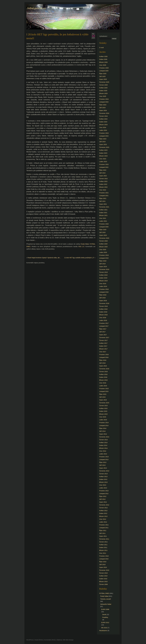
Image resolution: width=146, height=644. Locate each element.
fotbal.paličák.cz (37, 8)
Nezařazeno (103, 631)
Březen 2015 (103, 414)
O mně (101, 48)
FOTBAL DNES (104, 593)
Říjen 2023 (103, 139)
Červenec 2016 (104, 369)
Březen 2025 (103, 93)
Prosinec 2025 (104, 68)
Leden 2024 (103, 130)
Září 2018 (102, 298)
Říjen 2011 (103, 531)
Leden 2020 (103, 252)
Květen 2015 (103, 408)
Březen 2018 (103, 315)
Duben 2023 (103, 153)
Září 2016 (102, 363)
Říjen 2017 (103, 329)
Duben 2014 (103, 445)
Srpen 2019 (103, 267)
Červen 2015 (103, 406)
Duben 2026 (103, 59)
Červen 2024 (103, 116)
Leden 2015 (103, 420)
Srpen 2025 (103, 79)
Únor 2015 (103, 417)
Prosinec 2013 (104, 457)
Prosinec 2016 (104, 355)
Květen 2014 (103, 443)
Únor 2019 (103, 284)
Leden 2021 (103, 221)
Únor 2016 (103, 383)
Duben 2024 (103, 122)
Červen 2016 (103, 372)
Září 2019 (102, 264)
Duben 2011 (103, 548)
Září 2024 (102, 108)
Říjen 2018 (103, 295)
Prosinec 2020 (104, 224)
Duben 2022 (103, 184)
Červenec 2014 (104, 437)
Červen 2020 (103, 241)
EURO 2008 (105, 609)
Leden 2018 (103, 320)
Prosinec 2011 (104, 525)
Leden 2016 (103, 386)
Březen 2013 (103, 482)
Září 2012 (102, 499)
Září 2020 (102, 232)
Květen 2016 (103, 374)
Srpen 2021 (103, 204)
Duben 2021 (103, 213)
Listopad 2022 (104, 167)
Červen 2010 (103, 573)
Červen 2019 (103, 272)
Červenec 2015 (104, 403)
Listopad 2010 (104, 559)
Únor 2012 (103, 519)
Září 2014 (102, 431)
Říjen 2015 (103, 394)
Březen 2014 (103, 448)
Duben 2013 (103, 479)
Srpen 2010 (103, 567)
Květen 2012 (103, 511)
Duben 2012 (103, 513)
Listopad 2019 (104, 258)
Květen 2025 (103, 88)
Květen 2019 (103, 275)
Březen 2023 (103, 156)
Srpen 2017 (103, 335)
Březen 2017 (103, 349)
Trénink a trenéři (106, 599)
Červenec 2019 (104, 269)
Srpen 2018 (103, 301)
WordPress (30, 640)
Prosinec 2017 (104, 323)
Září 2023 (102, 142)
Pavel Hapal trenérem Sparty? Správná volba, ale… (44, 258)
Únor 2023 (103, 159)
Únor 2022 (103, 190)
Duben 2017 (103, 346)
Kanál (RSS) (39, 640)
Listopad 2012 (104, 494)
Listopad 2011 (104, 528)
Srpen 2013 (103, 468)
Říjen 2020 (103, 230)
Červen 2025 (103, 85)
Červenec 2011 (104, 539)
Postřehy (105, 617)
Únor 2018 (103, 318)
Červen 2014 (103, 440)
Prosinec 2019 (104, 255)
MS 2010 (104, 628)
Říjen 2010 (103, 562)
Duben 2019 (103, 278)
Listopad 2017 (104, 326)
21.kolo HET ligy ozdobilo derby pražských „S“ (79, 258)
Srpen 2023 (103, 144)
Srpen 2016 (103, 366)
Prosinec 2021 (104, 193)
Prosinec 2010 (104, 556)
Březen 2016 (103, 380)
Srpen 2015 (103, 400)
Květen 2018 (103, 309)
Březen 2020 (103, 247)
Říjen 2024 (103, 105)
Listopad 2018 (104, 292)
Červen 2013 (103, 474)
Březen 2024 (103, 125)
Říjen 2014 (103, 428)
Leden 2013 (103, 488)
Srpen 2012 (103, 502)
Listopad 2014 (104, 426)
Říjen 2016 (103, 360)
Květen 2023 (103, 150)
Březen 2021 (103, 215)
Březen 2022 (103, 187)
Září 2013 (102, 465)
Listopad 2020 (104, 227)
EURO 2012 (105, 623)
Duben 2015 (103, 411)
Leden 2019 (103, 286)
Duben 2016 (103, 377)
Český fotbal (85, 244)
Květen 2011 (103, 545)
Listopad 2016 (104, 357)
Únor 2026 (103, 65)
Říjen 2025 (103, 74)
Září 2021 (102, 201)
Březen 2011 (103, 550)
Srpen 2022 (103, 176)
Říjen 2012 (103, 496)
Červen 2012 (103, 508)
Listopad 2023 (104, 136)
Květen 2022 (103, 181)
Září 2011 (102, 533)
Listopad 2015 (104, 391)
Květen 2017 (103, 343)
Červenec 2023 (104, 147)
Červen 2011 (103, 542)
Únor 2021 (103, 218)
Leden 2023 (103, 162)
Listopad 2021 (104, 196)
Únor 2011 (103, 553)
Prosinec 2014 (104, 423)
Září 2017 (102, 332)
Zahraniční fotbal (106, 604)
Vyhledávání (103, 36)
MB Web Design (68, 640)
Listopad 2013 (104, 460)
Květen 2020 (103, 244)
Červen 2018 (103, 306)
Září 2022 (102, 173)
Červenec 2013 (104, 471)
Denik (104, 615)
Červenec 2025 (104, 82)
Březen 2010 (103, 582)
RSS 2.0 (81, 247)
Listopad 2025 (104, 71)
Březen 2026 (103, 62)
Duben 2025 (103, 91)
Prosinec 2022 (104, 164)
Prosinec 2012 (104, 491)
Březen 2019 (103, 281)
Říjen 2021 (103, 198)
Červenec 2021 (104, 207)
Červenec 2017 (104, 338)
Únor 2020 (103, 250)
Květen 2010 (103, 576)
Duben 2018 (103, 312)
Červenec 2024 (104, 113)
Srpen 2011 (103, 536)
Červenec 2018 (104, 303)
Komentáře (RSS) (50, 640)
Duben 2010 (103, 579)
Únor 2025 (103, 96)
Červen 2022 (103, 179)
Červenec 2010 (104, 570)
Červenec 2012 (104, 505)
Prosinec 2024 (104, 99)
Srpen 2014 (103, 434)
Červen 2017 (103, 340)
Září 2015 (102, 397)
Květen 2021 (103, 210)
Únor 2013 (103, 485)
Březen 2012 (103, 516)
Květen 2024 (103, 119)
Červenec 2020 (104, 238)
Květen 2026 (103, 56)
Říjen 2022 (103, 170)
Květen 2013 (103, 477)
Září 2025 (102, 76)
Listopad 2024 (104, 102)
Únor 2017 (103, 352)
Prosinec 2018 (104, 289)
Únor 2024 (103, 127)
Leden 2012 (103, 522)
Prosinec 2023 (104, 133)
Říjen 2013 (103, 462)
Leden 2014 (103, 454)
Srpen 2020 (103, 235)
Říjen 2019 (103, 261)
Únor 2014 (103, 451)
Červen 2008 (103, 584)
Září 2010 (102, 565)
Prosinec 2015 (104, 389)
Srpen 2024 (103, 110)
